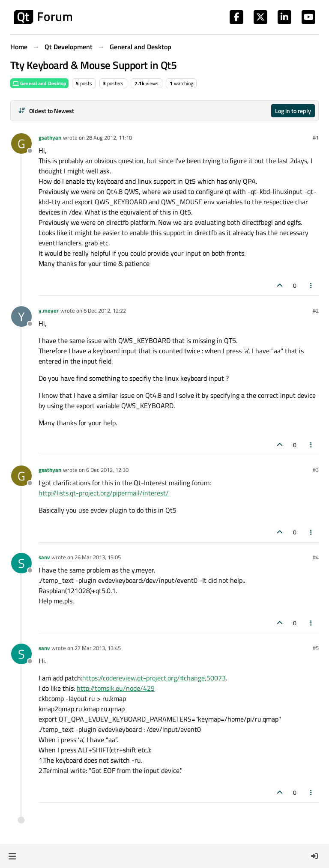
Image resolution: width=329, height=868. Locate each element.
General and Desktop (39, 83)
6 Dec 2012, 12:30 (107, 470)
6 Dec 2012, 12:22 (105, 310)
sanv (44, 557)
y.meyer (49, 310)
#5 (316, 648)
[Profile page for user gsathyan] (21, 143)
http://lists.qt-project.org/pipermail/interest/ (104, 493)
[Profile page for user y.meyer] (21, 316)
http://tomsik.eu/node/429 (116, 688)
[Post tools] (311, 285)
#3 (316, 470)
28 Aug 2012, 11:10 (109, 137)
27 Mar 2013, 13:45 (98, 648)
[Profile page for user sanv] (21, 563)
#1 (316, 137)
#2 (316, 310)
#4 (316, 557)
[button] (12, 856)
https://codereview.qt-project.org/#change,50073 (154, 678)
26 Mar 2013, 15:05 (98, 557)
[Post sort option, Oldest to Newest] (46, 111)
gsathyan (50, 137)
